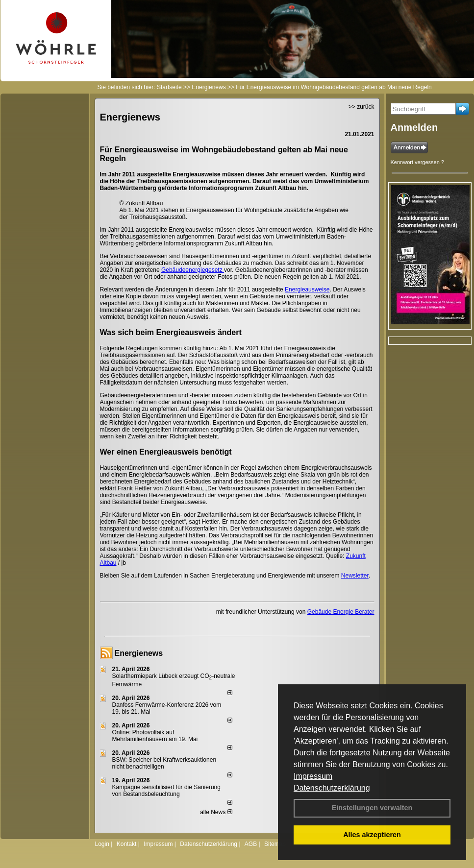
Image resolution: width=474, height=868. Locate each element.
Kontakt (127, 844)
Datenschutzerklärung (332, 788)
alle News (216, 812)
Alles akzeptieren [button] (372, 835)
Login (102, 844)
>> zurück (362, 107)
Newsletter (355, 576)
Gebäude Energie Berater (341, 612)
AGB (251, 844)
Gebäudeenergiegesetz (193, 270)
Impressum (313, 776)
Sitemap (275, 844)
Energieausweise (307, 289)
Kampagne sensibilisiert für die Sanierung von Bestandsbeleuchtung (166, 791)
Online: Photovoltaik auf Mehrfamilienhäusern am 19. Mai (155, 736)
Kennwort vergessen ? (417, 162)
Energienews (139, 653)
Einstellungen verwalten (372, 808)
